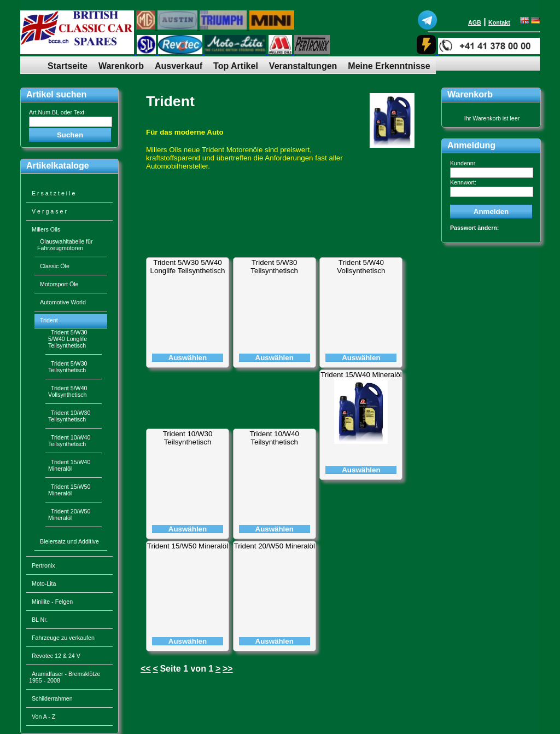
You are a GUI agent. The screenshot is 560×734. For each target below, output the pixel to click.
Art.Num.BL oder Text (57, 112)
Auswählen (188, 358)
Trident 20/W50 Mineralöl (275, 546)
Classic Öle (55, 266)
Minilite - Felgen (52, 602)
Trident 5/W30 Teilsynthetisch (274, 267)
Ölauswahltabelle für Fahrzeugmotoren (65, 245)
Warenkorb (121, 66)
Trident (170, 101)
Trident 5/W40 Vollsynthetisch (361, 267)
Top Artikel (236, 66)
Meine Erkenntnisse (389, 66)
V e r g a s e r (49, 211)
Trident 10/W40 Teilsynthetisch (274, 438)
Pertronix (43, 565)
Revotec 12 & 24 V (56, 656)
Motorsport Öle (59, 284)
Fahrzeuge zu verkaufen (63, 638)
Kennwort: (463, 182)
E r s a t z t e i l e (53, 193)
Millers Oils (46, 229)
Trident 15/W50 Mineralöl (188, 546)
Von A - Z (43, 716)
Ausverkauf (179, 66)
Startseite (68, 66)
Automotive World (63, 302)
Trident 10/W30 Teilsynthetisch (188, 438)
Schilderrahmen (52, 698)
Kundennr (463, 163)
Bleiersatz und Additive (69, 541)
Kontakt (499, 22)
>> (228, 669)
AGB (475, 22)
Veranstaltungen (303, 66)
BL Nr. (40, 620)
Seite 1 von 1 (186, 669)
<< (146, 669)
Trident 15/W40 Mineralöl (361, 375)
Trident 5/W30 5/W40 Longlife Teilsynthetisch (188, 267)
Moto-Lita (44, 583)
